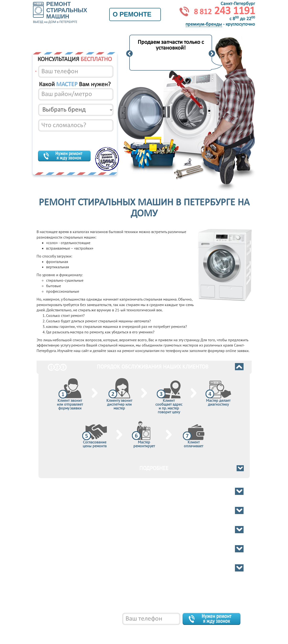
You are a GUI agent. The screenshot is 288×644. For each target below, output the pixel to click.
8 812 (68, 630)
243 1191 (224, 11)
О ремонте (135, 14)
